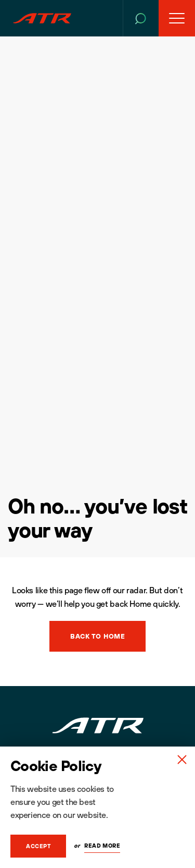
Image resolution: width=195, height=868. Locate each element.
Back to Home (97, 636)
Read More (102, 846)
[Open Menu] (177, 18)
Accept (38, 846)
